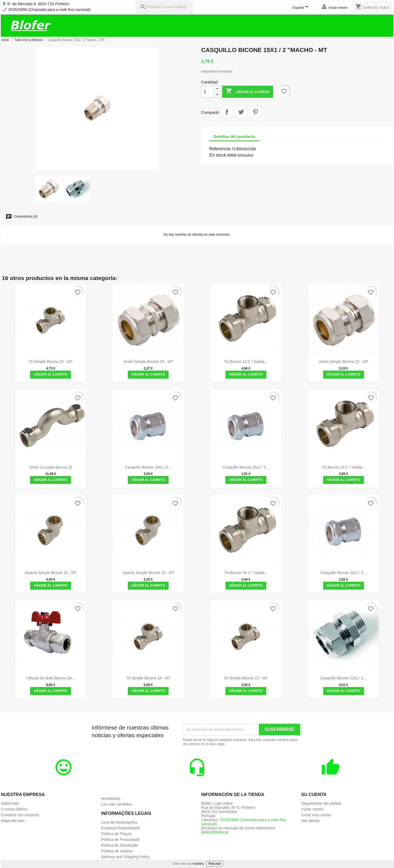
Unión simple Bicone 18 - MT (148, 362)
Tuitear (241, 112)
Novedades (111, 798)
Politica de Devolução (119, 845)
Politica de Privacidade (120, 840)
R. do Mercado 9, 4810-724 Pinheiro (38, 4)
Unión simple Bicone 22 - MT (343, 362)
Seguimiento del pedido (321, 803)
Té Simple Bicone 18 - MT (148, 678)
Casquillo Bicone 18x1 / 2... (148, 467)
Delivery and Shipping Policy (125, 857)
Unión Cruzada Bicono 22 (51, 467)
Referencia (220, 149)
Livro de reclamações (119, 822)
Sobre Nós (10, 803)
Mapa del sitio (13, 821)
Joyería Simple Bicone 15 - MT (148, 573)
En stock (218, 155)
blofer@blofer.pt (215, 832)
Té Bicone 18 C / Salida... (246, 573)
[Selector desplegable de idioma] (301, 8)
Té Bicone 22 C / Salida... (246, 362)
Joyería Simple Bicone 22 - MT (50, 573)
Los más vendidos (116, 804)
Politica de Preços (116, 834)
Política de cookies (117, 851)
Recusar (215, 864)
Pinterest (255, 112)
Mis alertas (311, 821)
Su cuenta (314, 795)
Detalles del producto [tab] (234, 136)
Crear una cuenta (316, 815)
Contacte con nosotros (20, 815)
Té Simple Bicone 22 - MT (51, 362)
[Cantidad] (208, 92)
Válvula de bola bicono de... (51, 678)
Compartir (227, 112)
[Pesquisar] (164, 7)
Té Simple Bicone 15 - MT (246, 678)
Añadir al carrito (248, 92)
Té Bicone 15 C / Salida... (344, 467)
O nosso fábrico (14, 809)
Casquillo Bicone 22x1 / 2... (343, 573)
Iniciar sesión (312, 809)
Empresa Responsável (120, 828)
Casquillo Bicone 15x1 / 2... (246, 467)
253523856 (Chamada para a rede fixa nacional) (49, 10)
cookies (198, 864)
